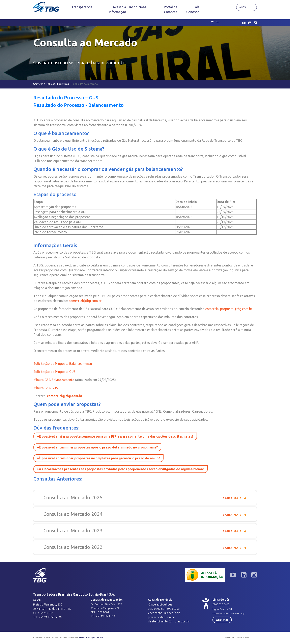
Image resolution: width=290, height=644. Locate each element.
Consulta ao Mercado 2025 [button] (145, 498)
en (217, 22)
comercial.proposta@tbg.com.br (229, 309)
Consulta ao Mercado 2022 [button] (145, 547)
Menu (246, 7)
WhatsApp (222, 620)
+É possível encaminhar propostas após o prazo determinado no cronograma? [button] (97, 447)
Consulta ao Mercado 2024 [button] (145, 514)
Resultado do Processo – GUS (66, 98)
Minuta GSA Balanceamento (54, 380)
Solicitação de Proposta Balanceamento (63, 364)
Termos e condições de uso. (91, 638)
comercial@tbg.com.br (85, 301)
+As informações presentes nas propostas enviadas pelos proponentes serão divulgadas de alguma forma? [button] (121, 469)
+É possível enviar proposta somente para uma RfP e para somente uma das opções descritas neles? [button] (115, 436)
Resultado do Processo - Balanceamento (79, 105)
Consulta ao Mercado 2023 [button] (145, 531)
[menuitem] (82, 7)
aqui (159, 604)
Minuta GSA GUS (46, 388)
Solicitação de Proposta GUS (54, 372)
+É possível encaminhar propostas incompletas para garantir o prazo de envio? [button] (98, 458)
